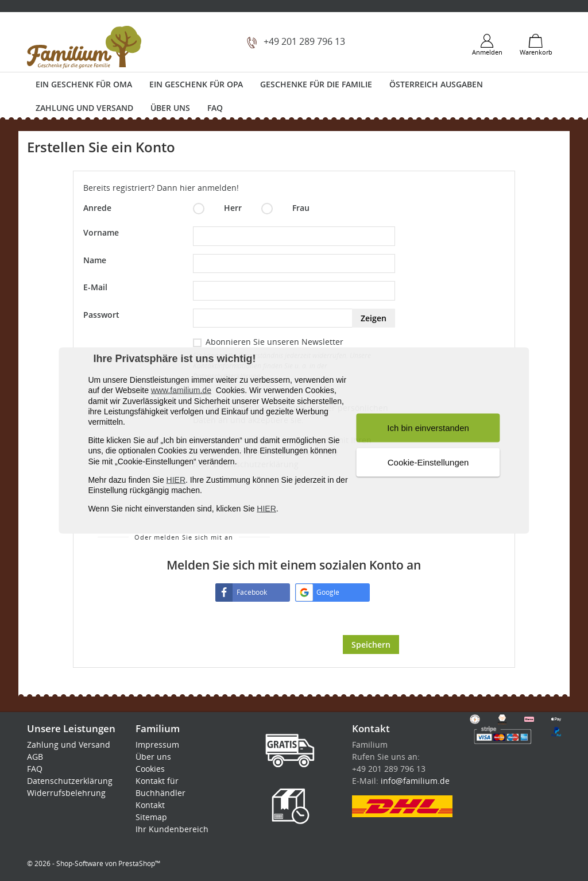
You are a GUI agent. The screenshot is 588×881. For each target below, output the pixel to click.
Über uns (170, 108)
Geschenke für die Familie (316, 84)
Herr (217, 208)
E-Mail (95, 287)
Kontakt (150, 805)
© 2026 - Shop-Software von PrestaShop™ (94, 863)
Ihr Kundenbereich (172, 829)
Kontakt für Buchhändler (160, 787)
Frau (285, 208)
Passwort (101, 315)
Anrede (97, 208)
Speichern (371, 645)
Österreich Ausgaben (436, 84)
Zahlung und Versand (84, 108)
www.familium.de (181, 390)
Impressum (157, 745)
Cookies (150, 769)
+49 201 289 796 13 (304, 41)
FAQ (215, 108)
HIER (176, 479)
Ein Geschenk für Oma (84, 84)
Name (95, 260)
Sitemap (151, 817)
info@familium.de (415, 781)
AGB (35, 757)
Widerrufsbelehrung (66, 793)
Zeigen (374, 318)
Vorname (101, 232)
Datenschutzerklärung (70, 781)
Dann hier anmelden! (198, 188)
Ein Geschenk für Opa (196, 84)
